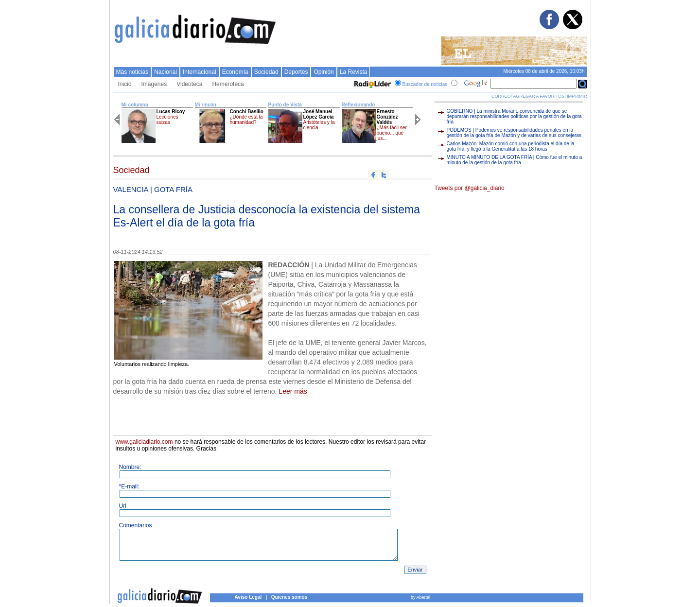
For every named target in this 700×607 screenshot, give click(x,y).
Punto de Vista (285, 105)
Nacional (166, 72)
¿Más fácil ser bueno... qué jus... (392, 133)
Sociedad (266, 72)
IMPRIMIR (577, 96)
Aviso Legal (248, 597)
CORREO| (502, 96)
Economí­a (235, 72)
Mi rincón (206, 105)
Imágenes (154, 84)
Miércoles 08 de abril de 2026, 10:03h (544, 71)
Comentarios (136, 525)
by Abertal (420, 597)
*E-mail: (129, 486)
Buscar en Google (583, 84)
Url (123, 506)
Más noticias (132, 72)
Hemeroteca (228, 84)
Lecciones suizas (167, 120)
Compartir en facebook (373, 175)
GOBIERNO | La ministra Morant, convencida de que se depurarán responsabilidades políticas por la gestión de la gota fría (514, 116)
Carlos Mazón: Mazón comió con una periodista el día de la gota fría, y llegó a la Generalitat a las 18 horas (511, 146)
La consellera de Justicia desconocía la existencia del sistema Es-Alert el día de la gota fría (267, 216)
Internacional (200, 72)
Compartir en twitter (384, 175)
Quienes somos (289, 597)
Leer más (293, 391)
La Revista (354, 72)
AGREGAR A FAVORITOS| (539, 96)
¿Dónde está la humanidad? (246, 120)
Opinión (324, 72)
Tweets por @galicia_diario (470, 188)
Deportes (296, 72)
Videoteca (189, 84)
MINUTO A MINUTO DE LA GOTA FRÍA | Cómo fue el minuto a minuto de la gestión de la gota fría (515, 160)
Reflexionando (359, 105)
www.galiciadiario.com (144, 442)
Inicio (125, 84)
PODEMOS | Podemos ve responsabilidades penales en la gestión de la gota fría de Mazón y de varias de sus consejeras (514, 133)
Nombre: (130, 467)
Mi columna (135, 105)
